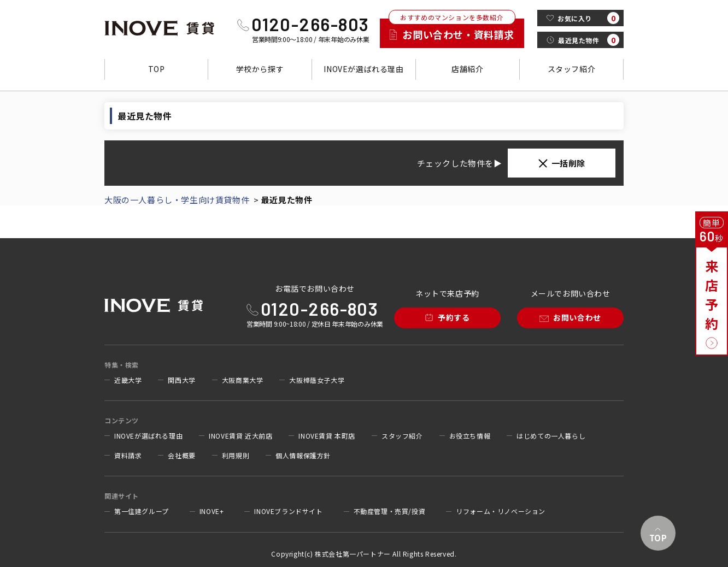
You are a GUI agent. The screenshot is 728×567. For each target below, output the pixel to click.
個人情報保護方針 (303, 456)
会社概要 (181, 456)
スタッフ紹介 (572, 69)
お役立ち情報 (470, 436)
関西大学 (181, 380)
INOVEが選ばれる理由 (363, 69)
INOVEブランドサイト (288, 511)
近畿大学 (128, 380)
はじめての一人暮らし (551, 436)
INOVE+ (212, 511)
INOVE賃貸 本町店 (327, 436)
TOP (157, 69)
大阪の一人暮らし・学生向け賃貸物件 (177, 200)
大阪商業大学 (243, 380)
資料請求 (128, 456)
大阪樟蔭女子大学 (317, 380)
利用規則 (236, 456)
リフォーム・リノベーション (501, 511)
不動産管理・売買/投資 (390, 511)
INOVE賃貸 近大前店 (240, 436)
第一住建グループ (142, 511)
